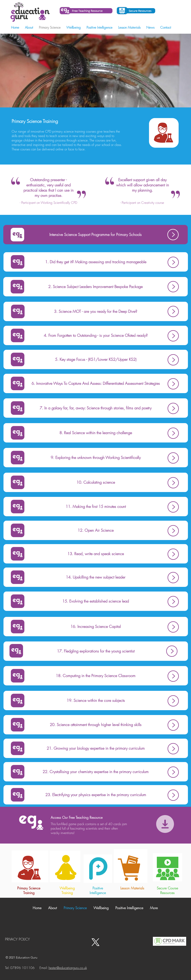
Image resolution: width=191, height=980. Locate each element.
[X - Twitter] (95, 942)
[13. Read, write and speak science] (96, 554)
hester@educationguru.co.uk (68, 968)
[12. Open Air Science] (96, 530)
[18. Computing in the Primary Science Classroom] (96, 676)
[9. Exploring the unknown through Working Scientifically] (96, 458)
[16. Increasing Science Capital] (96, 627)
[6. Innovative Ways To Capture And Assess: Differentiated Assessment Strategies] (96, 383)
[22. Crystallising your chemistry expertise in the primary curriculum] (96, 772)
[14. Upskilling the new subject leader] (96, 577)
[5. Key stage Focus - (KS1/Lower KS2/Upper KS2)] (96, 359)
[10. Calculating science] (96, 482)
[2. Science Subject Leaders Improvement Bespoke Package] (95, 287)
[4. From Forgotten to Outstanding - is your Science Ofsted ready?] (96, 335)
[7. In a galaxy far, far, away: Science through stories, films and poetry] (96, 408)
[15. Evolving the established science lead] (96, 601)
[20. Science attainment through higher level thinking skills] (96, 725)
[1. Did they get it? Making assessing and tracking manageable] (96, 262)
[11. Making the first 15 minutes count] (96, 507)
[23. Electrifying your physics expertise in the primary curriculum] (96, 795)
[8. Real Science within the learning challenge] (96, 433)
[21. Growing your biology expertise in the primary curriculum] (96, 748)
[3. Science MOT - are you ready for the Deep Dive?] (96, 311)
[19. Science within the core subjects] (96, 700)
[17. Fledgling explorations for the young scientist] (96, 651)
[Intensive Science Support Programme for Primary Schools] (95, 235)
